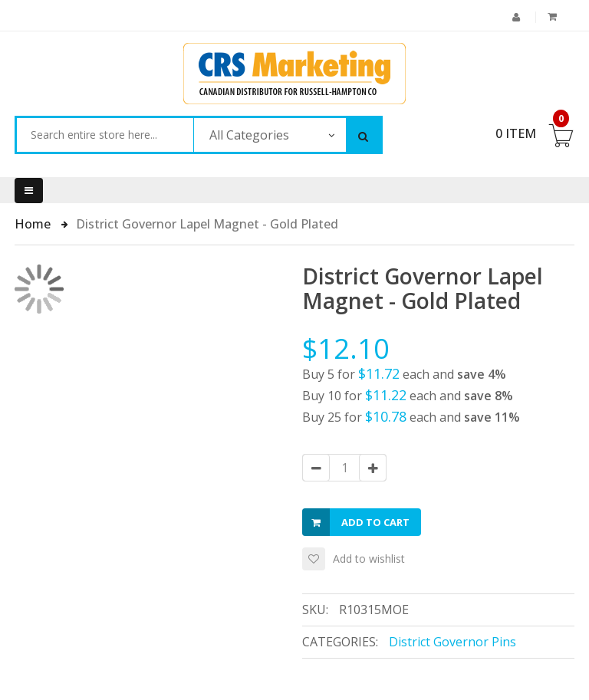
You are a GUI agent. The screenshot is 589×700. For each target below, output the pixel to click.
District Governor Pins (452, 642)
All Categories (249, 135)
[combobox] (105, 135)
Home (34, 224)
